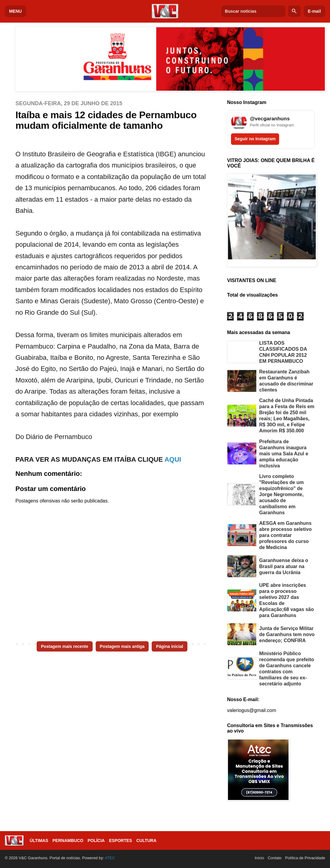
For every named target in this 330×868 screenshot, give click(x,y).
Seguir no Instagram (255, 139)
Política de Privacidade (305, 858)
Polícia (96, 840)
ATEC (110, 858)
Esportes (120, 840)
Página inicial (169, 646)
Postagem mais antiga (122, 646)
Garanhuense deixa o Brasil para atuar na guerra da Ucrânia (284, 566)
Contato (275, 858)
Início (259, 858)
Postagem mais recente (64, 646)
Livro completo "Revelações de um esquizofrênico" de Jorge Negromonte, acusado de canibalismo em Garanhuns (281, 494)
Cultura (146, 840)
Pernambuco (68, 840)
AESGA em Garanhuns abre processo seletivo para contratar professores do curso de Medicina (285, 535)
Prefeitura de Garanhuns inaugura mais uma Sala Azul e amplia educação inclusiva (284, 454)
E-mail (314, 11)
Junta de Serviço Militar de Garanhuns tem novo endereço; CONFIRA (287, 634)
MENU (15, 11)
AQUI (173, 459)
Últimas (39, 840)
